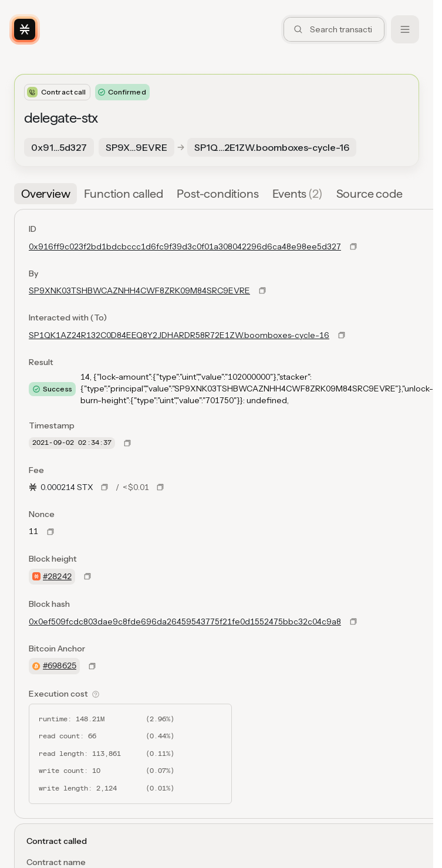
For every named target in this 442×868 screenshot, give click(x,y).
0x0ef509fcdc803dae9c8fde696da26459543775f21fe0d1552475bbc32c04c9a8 (185, 622)
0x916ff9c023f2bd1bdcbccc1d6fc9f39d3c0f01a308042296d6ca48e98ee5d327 (185, 246)
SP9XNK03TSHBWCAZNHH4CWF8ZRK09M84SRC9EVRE (139, 291)
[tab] (45, 194)
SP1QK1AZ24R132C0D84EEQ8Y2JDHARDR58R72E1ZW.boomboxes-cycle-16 (179, 335)
